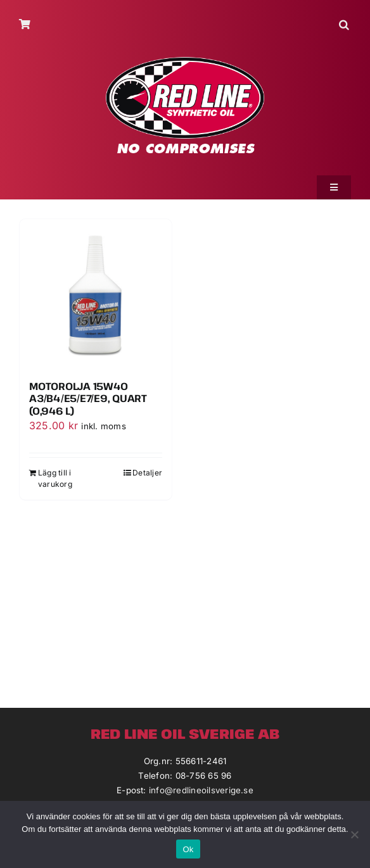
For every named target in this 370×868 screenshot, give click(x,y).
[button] (345, 24)
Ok (188, 849)
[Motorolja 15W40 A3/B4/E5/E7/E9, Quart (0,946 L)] (96, 295)
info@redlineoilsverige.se (201, 790)
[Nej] (354, 834)
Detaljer (147, 473)
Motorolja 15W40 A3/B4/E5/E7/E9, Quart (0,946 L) (88, 398)
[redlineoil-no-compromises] (185, 61)
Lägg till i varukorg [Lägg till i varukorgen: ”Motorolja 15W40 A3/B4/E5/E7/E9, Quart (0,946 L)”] (55, 478)
